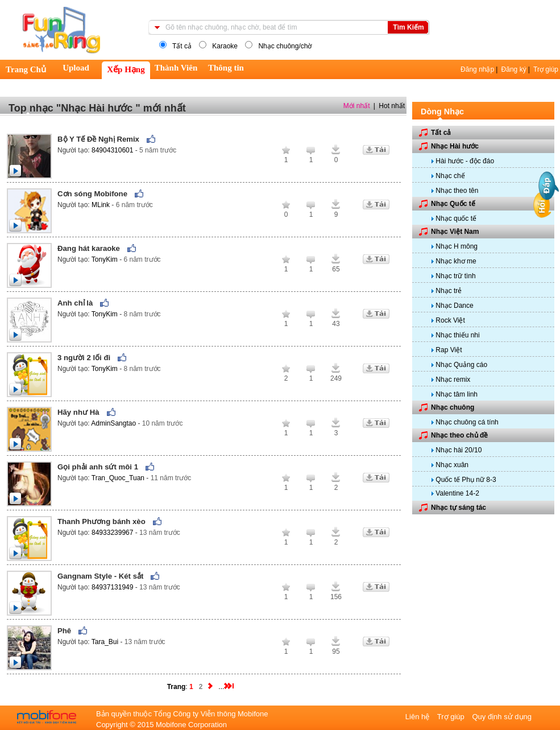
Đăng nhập (477, 69)
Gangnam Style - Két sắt (100, 576)
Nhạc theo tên (457, 191)
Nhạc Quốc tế (453, 204)
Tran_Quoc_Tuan (119, 478)
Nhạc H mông (457, 246)
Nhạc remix (453, 380)
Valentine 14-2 (457, 493)
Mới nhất (357, 106)
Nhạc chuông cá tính (467, 422)
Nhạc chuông (453, 407)
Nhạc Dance (454, 306)
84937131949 (113, 587)
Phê (64, 631)
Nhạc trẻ (449, 291)
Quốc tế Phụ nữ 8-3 (466, 480)
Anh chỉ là (75, 303)
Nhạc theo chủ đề (459, 435)
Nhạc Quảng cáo (461, 365)
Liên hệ (418, 717)
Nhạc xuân (452, 465)
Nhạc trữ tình (455, 276)
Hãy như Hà (78, 412)
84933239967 (113, 533)
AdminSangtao (114, 423)
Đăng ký (514, 69)
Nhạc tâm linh (457, 394)
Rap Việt (449, 350)
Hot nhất (392, 106)
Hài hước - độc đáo (465, 161)
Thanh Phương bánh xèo (101, 521)
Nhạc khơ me (456, 261)
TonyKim (105, 259)
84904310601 (113, 150)
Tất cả (441, 133)
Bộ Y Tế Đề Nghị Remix (98, 139)
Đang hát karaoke (89, 248)
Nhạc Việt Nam (455, 232)
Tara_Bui (106, 642)
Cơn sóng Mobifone (92, 194)
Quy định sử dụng (502, 717)
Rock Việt (450, 320)
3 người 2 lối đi (84, 358)
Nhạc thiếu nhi (457, 335)
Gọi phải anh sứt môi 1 (98, 467)
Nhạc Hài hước (455, 146)
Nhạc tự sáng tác (459, 508)
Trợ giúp (546, 69)
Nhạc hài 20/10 (459, 450)
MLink (101, 205)
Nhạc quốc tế (456, 218)
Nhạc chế (450, 176)
